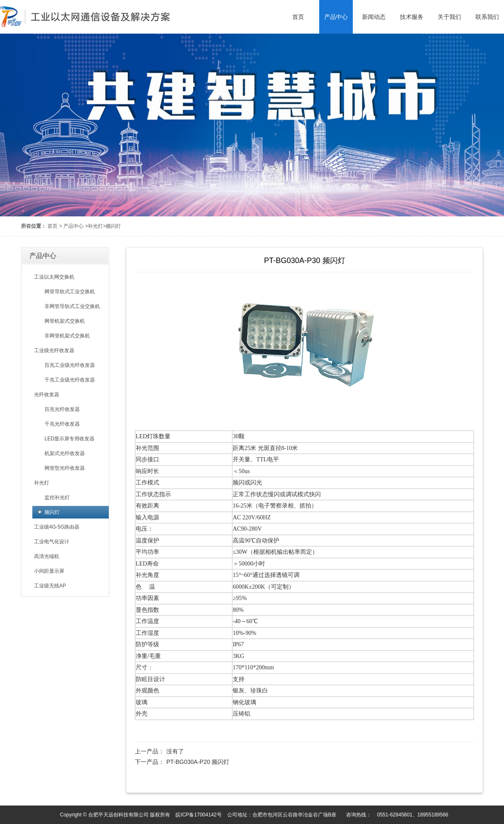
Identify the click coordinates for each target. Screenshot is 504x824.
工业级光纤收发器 (54, 350)
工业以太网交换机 (54, 277)
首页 (298, 17)
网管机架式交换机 (65, 321)
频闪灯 (113, 226)
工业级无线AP (50, 586)
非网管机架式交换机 (67, 336)
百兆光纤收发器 (62, 409)
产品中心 (336, 17)
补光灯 (95, 226)
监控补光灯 (57, 498)
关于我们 (449, 17)
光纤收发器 (47, 395)
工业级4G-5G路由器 (57, 527)
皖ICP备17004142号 (198, 815)
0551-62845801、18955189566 (413, 815)
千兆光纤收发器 (62, 424)
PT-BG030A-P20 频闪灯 (198, 762)
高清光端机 (47, 556)
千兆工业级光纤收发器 (70, 380)
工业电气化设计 (52, 542)
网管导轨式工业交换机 (70, 292)
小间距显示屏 (49, 571)
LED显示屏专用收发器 (70, 439)
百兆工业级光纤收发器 (70, 365)
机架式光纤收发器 (65, 453)
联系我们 (487, 17)
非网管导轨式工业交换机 (72, 306)
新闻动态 (374, 17)
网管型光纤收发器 (65, 468)
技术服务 (412, 17)
